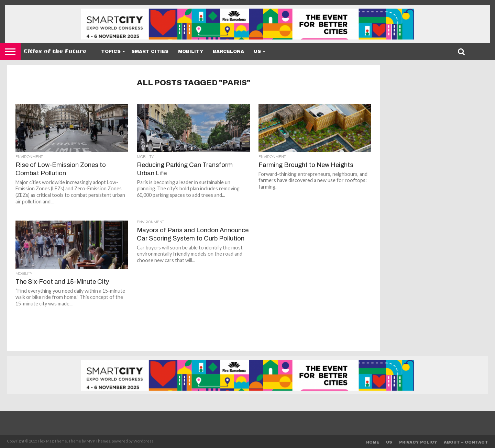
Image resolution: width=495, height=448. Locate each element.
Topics (111, 52)
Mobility (191, 52)
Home (373, 442)
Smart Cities (150, 52)
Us (257, 52)
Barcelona (228, 52)
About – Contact (466, 442)
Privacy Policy (418, 442)
